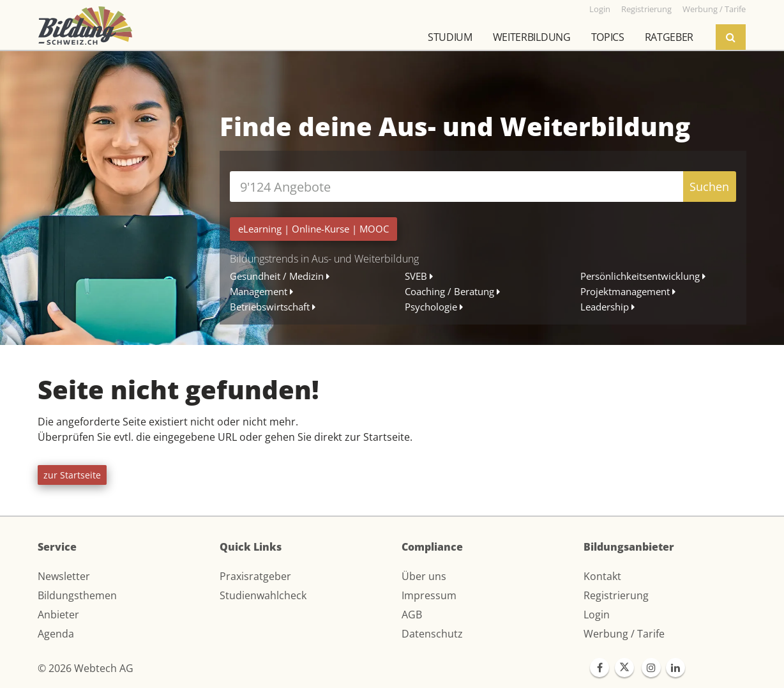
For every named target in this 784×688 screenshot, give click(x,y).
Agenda (56, 634)
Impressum (429, 595)
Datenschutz (432, 634)
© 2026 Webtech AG (86, 668)
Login (597, 615)
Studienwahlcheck (263, 595)
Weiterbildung (532, 37)
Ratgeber (669, 37)
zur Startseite (72, 475)
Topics (608, 37)
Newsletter (64, 576)
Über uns (424, 576)
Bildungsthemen (77, 595)
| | (313, 229)
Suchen (709, 187)
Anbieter (58, 615)
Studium (450, 37)
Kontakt (602, 576)
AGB (412, 615)
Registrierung (616, 595)
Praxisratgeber (255, 576)
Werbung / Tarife (624, 634)
